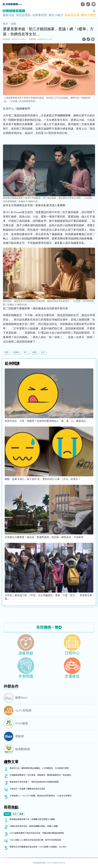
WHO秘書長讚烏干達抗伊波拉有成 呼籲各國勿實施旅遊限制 (37, 833)
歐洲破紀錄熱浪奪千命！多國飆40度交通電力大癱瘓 (32, 819)
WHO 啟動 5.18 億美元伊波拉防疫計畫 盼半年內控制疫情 (35, 840)
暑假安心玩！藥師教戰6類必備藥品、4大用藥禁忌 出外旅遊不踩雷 (39, 768)
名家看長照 (40, 15)
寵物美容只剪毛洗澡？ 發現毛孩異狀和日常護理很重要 (34, 782)
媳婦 (34, 352)
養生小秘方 (56, 15)
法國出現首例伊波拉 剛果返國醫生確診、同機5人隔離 (34, 826)
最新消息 (9, 15)
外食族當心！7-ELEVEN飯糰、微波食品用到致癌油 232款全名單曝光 (41, 796)
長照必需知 (23, 15)
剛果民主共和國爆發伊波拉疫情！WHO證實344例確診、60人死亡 (38, 847)
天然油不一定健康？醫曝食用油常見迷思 (27, 789)
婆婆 (7, 352)
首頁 (5, 24)
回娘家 (16, 352)
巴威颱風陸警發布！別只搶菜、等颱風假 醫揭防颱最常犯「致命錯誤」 (41, 775)
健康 (14, 24)
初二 (26, 352)
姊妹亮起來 (72, 15)
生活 (43, 352)
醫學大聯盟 (88, 15)
